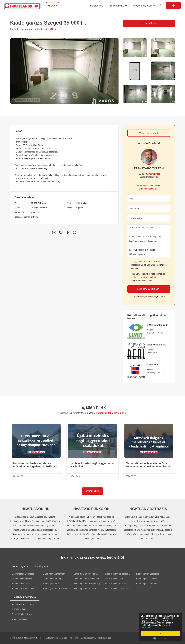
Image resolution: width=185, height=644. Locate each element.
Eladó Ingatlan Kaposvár (85, 588)
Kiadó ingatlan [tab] (41, 566)
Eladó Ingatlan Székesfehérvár (57, 588)
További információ (150, 627)
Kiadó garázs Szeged (48, 29)
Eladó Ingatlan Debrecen (54, 574)
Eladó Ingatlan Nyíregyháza (86, 578)
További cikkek (92, 491)
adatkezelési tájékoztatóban (143, 277)
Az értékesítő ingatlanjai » (149, 185)
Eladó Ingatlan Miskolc (22, 578)
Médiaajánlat (30, 638)
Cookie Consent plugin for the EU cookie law (160, 638)
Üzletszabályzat (104, 638)
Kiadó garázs (27, 29)
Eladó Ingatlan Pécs (21, 583)
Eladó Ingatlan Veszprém (116, 583)
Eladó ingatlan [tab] (21, 566)
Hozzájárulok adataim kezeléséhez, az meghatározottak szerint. (148, 277)
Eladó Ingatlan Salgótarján (86, 574)
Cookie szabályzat (89, 638)
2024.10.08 (75, 476)
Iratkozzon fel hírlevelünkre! (111, 413)
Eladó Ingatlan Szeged (53, 578)
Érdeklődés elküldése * (149, 289)
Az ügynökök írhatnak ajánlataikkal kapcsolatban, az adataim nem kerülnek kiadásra (149, 265)
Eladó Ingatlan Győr (52, 583)
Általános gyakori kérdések (24, 604)
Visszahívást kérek (149, 133)
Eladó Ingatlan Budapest (23, 574)
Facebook (40, 638)
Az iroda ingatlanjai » (149, 189)
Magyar (52, 6)
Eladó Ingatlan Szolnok (147, 578)
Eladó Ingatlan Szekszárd (148, 574)
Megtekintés (154, 174)
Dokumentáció (52, 638)
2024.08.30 (131, 476)
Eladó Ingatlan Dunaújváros (118, 588)
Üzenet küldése (149, 23)
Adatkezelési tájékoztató (69, 638)
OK (160, 633)
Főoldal (14, 29)
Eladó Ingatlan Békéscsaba (117, 574)
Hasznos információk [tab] (25, 597)
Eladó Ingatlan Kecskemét (23, 588)
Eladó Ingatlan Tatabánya (148, 583)
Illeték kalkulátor (19, 609)
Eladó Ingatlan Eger (114, 578)
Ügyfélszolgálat (16, 638)
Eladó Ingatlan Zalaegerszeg (87, 583)
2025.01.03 (18, 476)
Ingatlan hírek (92, 407)
